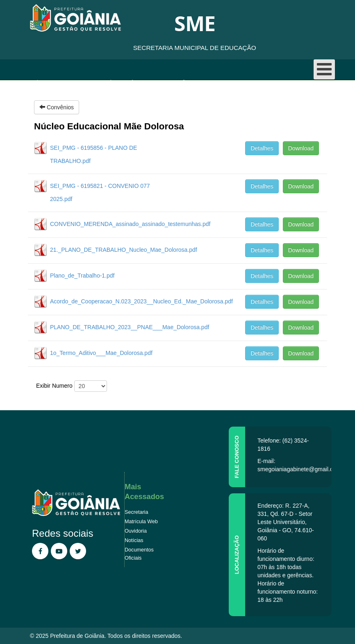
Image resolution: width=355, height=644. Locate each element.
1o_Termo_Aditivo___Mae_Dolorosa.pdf (101, 353)
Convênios (110, 82)
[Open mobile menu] (324, 69)
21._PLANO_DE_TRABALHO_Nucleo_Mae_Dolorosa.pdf (124, 250)
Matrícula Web (141, 522)
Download (301, 148)
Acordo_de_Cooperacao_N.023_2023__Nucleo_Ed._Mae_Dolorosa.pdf (141, 301)
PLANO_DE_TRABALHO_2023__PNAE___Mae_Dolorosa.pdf (130, 327)
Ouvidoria (136, 531)
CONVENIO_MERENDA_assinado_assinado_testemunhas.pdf (130, 224)
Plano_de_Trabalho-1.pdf (82, 276)
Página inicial (49, 82)
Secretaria (136, 512)
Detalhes (262, 148)
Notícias (134, 540)
